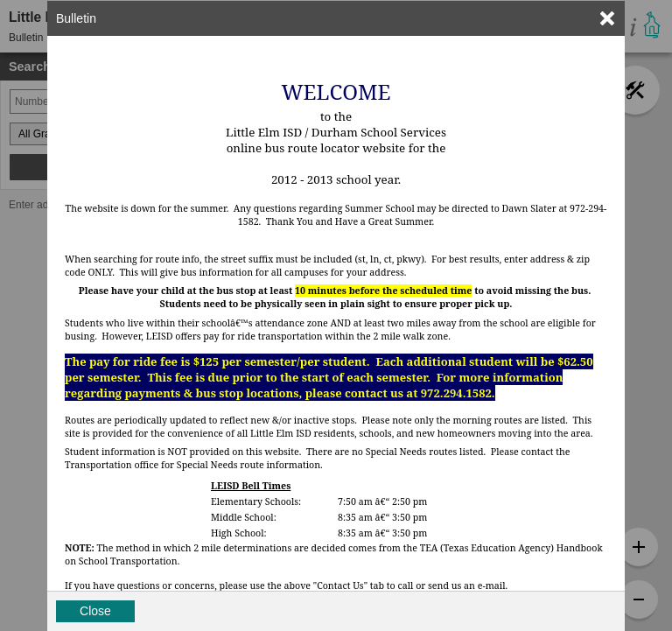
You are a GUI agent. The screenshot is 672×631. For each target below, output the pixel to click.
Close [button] (95, 611)
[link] (607, 18)
